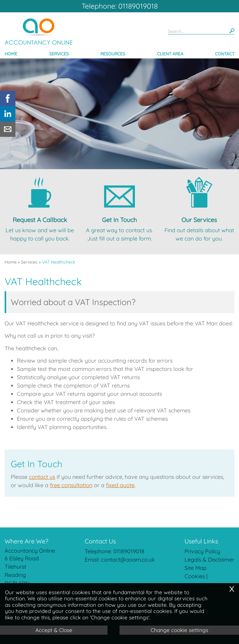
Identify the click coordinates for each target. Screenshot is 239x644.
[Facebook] (8, 104)
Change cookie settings (179, 630)
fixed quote (120, 485)
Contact (225, 54)
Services (59, 54)
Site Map (196, 568)
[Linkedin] (8, 119)
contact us (42, 477)
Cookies (195, 576)
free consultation (71, 485)
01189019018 (129, 551)
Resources (113, 54)
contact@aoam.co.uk (128, 560)
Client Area (170, 54)
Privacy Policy (202, 551)
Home (11, 54)
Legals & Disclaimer (209, 560)
